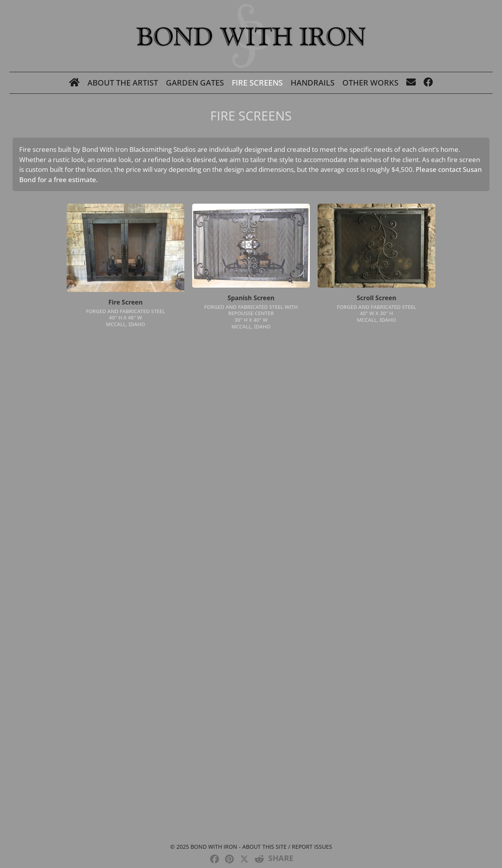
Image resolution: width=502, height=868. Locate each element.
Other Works (370, 83)
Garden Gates (195, 83)
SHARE (281, 858)
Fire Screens (257, 83)
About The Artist (123, 83)
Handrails (313, 83)
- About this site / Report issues (285, 847)
